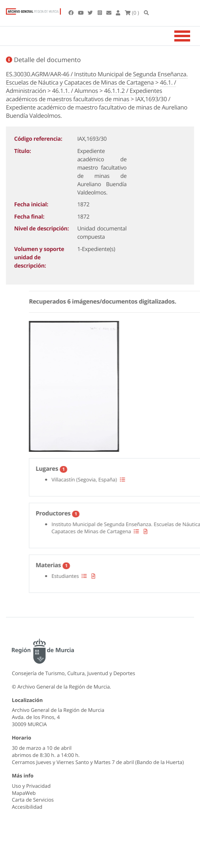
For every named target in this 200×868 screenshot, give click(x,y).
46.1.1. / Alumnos (75, 91)
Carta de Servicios (33, 800)
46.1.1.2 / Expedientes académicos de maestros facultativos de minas (84, 95)
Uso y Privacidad (31, 786)
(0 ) (132, 13)
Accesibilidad (27, 807)
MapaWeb (24, 793)
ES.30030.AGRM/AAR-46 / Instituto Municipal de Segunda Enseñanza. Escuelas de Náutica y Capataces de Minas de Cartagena (97, 78)
